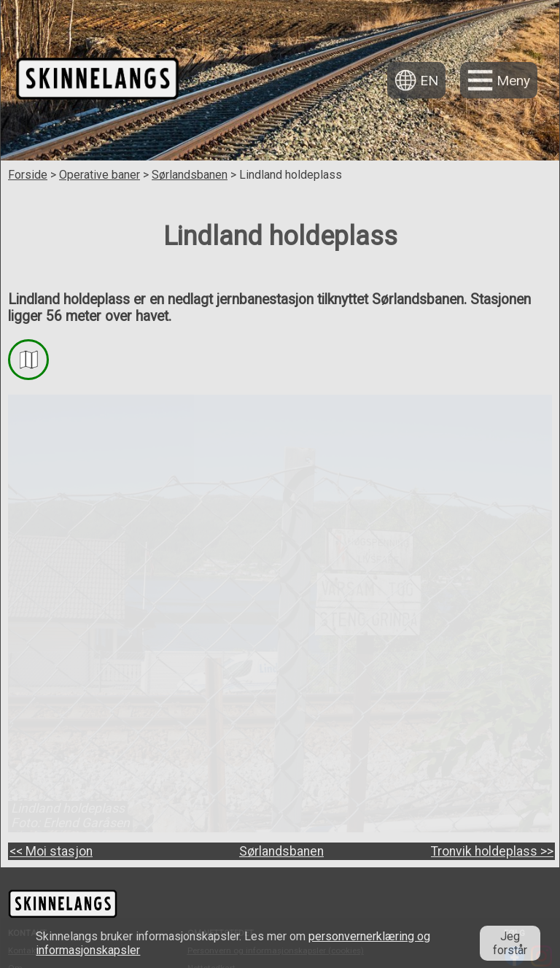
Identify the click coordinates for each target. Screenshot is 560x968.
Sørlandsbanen (190, 175)
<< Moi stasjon (51, 851)
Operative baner (100, 175)
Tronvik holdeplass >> (492, 851)
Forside (28, 175)
